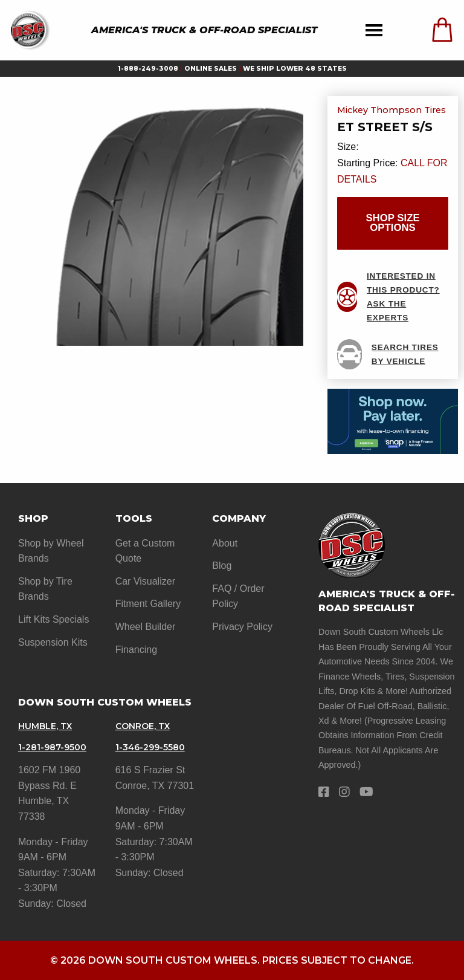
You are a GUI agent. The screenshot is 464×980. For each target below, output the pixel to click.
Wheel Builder (146, 627)
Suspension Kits (53, 642)
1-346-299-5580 (150, 747)
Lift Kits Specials (53, 619)
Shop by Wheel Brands (51, 551)
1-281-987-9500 (52, 747)
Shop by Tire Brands (45, 589)
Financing (136, 650)
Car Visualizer (145, 581)
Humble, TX (45, 726)
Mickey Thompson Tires (391, 111)
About (225, 543)
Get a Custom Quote (145, 551)
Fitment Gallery (148, 604)
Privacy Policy (242, 627)
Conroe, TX (143, 726)
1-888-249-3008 (148, 69)
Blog (222, 566)
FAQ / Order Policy (238, 596)
